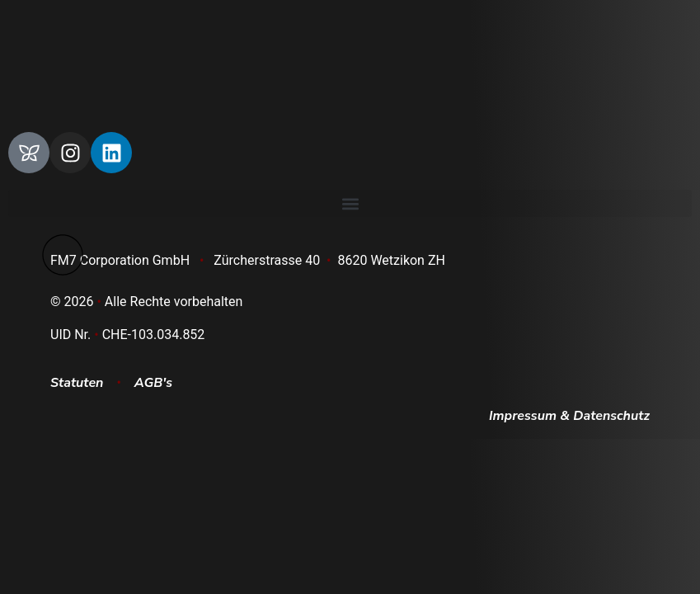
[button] (350, 203)
